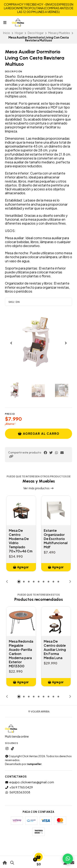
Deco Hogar (36, 33)
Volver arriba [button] (38, 712)
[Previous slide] (11, 343)
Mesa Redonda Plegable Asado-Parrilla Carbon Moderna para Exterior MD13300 (21, 654)
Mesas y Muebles (59, 33)
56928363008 (18, 792)
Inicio (7, 33)
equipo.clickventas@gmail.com (29, 782)
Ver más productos (38, 488)
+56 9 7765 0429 (19, 787)
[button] (11, 456)
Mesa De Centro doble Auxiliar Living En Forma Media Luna (55, 650)
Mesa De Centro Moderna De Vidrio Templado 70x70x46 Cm (21, 541)
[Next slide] (66, 343)
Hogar (19, 33)
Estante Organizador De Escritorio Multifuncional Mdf (56, 539)
